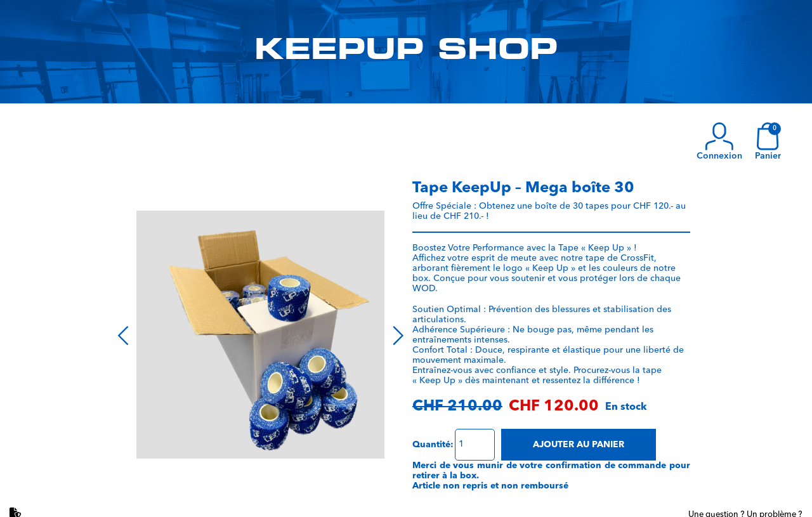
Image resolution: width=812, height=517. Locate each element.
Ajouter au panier (579, 445)
